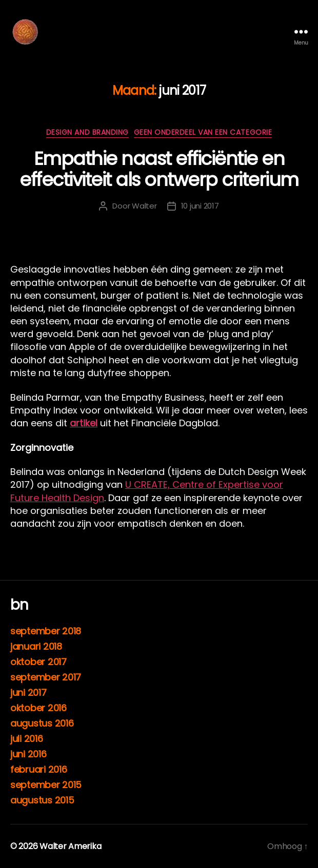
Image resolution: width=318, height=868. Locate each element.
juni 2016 (28, 754)
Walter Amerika (70, 846)
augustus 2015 (42, 800)
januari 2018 (36, 646)
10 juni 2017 (200, 206)
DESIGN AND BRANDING (87, 133)
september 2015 (46, 785)
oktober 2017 (38, 662)
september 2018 (46, 631)
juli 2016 (27, 739)
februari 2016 (39, 769)
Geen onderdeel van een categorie (203, 133)
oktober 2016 (38, 708)
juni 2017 (28, 693)
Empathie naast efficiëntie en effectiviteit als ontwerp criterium (159, 169)
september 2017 (46, 677)
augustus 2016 (42, 723)
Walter (144, 206)
